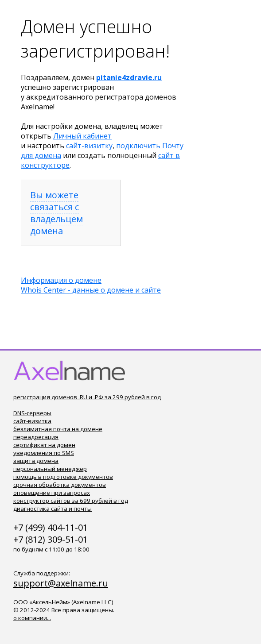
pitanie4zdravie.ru (129, 77)
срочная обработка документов (60, 485)
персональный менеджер (50, 469)
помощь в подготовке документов (63, 477)
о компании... (32, 618)
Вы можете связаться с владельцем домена (56, 213)
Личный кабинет (82, 136)
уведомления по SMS (44, 453)
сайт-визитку (89, 146)
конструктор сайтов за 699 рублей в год (71, 501)
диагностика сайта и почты (53, 509)
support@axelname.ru (61, 583)
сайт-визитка (32, 421)
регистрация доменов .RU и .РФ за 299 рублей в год (87, 397)
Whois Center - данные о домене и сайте (91, 290)
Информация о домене (61, 280)
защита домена (36, 461)
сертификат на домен (44, 445)
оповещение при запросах (52, 493)
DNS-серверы (32, 413)
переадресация (36, 437)
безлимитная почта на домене (58, 429)
